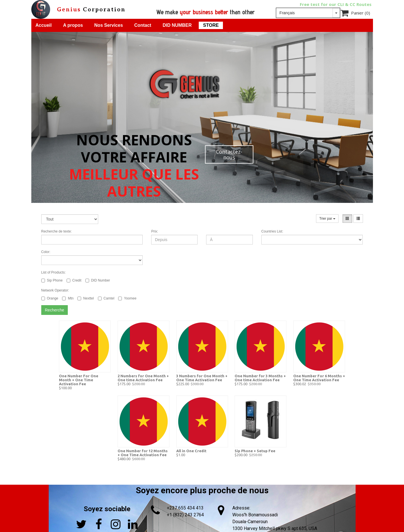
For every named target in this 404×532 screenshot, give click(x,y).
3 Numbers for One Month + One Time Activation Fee (202, 378)
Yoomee (127, 298)
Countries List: (272, 231)
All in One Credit (191, 451)
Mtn (68, 298)
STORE (211, 25)
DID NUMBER (177, 25)
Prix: (155, 231)
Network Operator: (55, 290)
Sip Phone (52, 280)
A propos (73, 25)
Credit (74, 280)
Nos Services (109, 25)
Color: (46, 252)
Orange (50, 298)
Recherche (55, 310)
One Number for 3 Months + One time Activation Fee (260, 378)
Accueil (44, 25)
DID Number (98, 280)
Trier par (327, 219)
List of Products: (54, 272)
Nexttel (86, 298)
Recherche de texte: (57, 231)
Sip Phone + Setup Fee (255, 451)
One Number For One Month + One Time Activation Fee (79, 380)
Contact (143, 25)
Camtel (106, 298)
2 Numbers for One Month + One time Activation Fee (143, 378)
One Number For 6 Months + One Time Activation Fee (319, 378)
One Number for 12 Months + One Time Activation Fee (143, 453)
